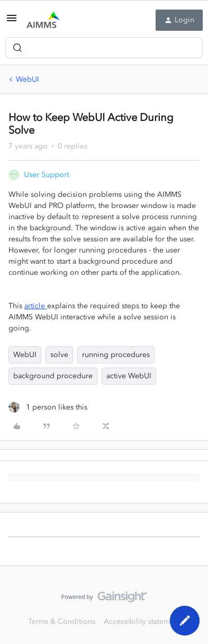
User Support (46, 175)
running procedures (116, 355)
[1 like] (48, 407)
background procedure (53, 376)
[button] (12, 22)
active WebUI (129, 376)
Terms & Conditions (62, 621)
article (36, 306)
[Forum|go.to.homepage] (43, 20)
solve (59, 355)
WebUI (28, 79)
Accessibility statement (142, 621)
